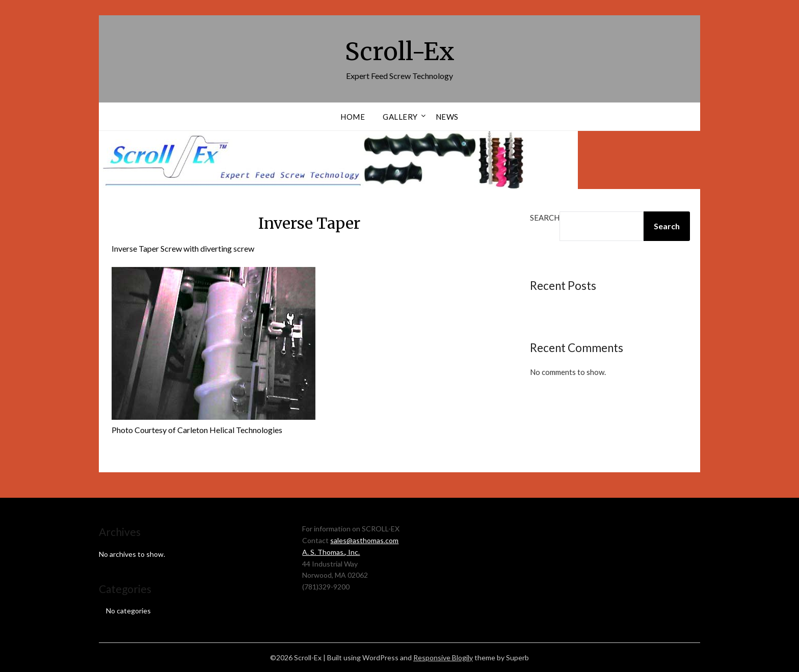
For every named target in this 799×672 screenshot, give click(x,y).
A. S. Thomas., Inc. (331, 552)
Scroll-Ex (400, 51)
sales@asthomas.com (364, 540)
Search (545, 218)
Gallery (400, 117)
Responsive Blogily (443, 657)
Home (353, 117)
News (447, 117)
